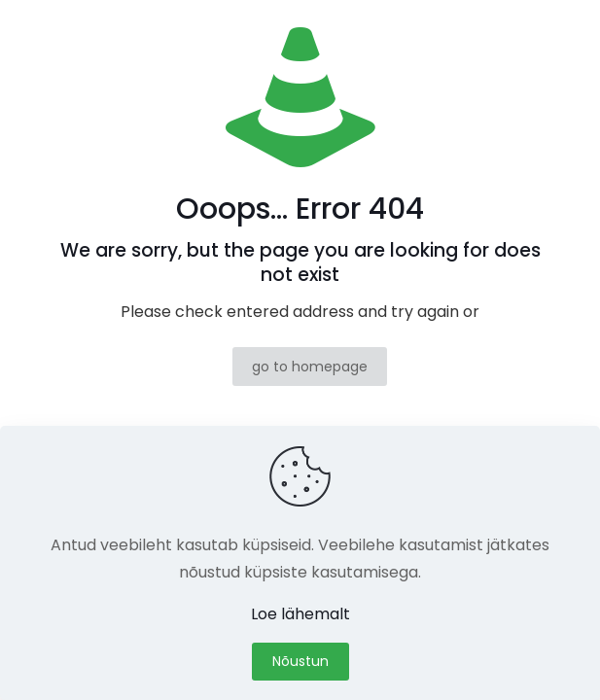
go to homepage (310, 367)
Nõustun (300, 661)
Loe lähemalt (300, 614)
